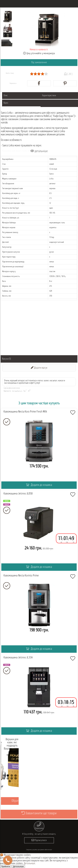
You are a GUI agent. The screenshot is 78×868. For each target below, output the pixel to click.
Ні (29, 391)
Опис (6, 96)
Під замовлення (39, 63)
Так (24, 391)
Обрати (16, 801)
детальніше (39, 151)
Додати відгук (39, 368)
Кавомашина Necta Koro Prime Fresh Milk (25, 412)
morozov (50, 850)
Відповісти (7, 391)
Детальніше (29, 863)
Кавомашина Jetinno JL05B (18, 494)
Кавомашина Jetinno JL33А (18, 658)
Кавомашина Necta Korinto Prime (21, 576)
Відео (6, 103)
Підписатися (39, 840)
